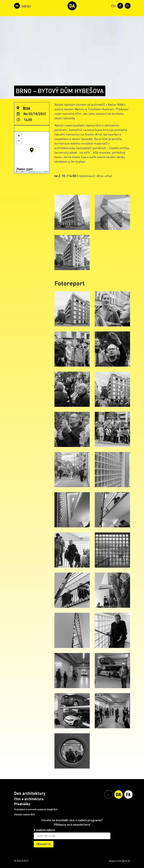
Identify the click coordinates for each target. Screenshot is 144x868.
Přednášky (22, 804)
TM (123, 861)
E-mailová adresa (44, 830)
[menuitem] (113, 5)
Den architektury (30, 793)
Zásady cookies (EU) (25, 814)
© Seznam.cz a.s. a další (37, 172)
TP (129, 861)
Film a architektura (29, 799)
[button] (32, 150)
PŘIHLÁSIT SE (44, 844)
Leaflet (20, 172)
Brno (27, 108)
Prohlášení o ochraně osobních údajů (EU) (36, 809)
